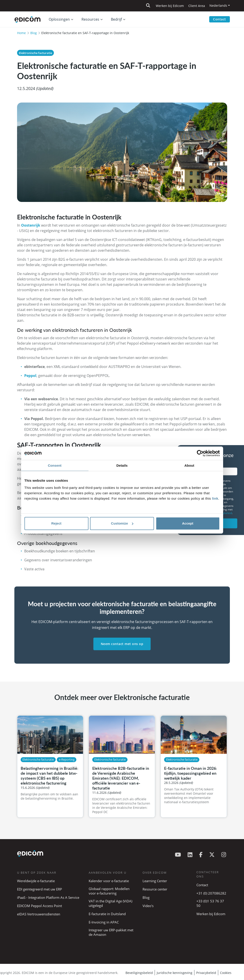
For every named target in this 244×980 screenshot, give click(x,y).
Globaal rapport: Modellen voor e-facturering (109, 891)
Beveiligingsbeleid (139, 973)
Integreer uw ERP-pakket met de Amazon (111, 932)
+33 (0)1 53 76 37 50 (210, 903)
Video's (148, 906)
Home (21, 33)
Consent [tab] (55, 465)
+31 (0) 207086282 (211, 893)
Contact (220, 19)
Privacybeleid (206, 973)
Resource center (155, 889)
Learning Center (155, 881)
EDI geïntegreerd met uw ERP (40, 889)
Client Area (197, 6)
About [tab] (189, 465)
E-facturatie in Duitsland (107, 914)
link (215, 498)
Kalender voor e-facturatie (109, 881)
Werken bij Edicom (170, 6)
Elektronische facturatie (35, 53)
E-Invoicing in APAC (104, 922)
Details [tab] (122, 465)
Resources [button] (90, 19)
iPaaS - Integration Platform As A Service (48, 897)
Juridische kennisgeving (175, 973)
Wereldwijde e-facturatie (36, 881)
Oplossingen (59, 19)
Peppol (30, 376)
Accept (188, 523)
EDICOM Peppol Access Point (40, 906)
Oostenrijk (31, 225)
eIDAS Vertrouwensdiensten (39, 914)
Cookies (226, 973)
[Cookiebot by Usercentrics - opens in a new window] (200, 453)
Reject (56, 523)
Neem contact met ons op (122, 644)
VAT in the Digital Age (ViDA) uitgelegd (110, 903)
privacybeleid (224, 513)
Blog (34, 33)
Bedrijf (116, 19)
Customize (122, 523)
